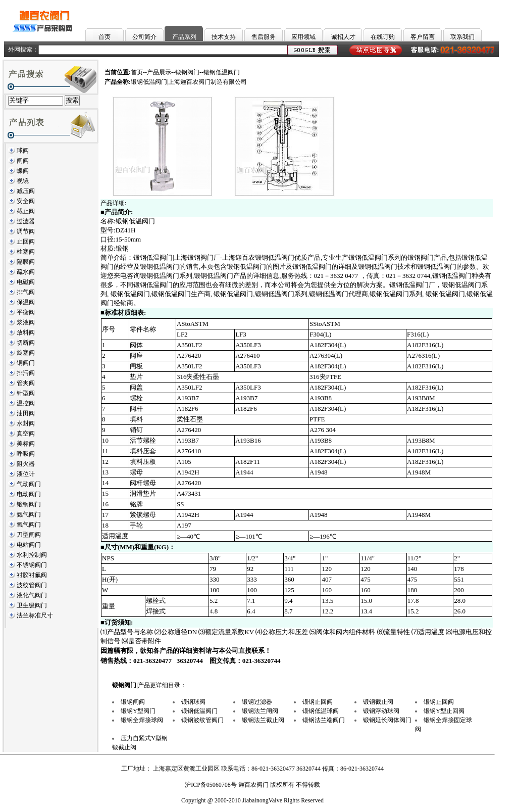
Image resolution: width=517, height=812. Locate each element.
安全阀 (26, 201)
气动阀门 (29, 484)
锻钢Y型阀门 (138, 711)
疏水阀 (26, 272)
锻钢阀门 (29, 504)
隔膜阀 (26, 262)
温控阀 (26, 403)
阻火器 (26, 464)
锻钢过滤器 (257, 702)
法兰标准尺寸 (35, 615)
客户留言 (423, 37)
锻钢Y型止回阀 (444, 711)
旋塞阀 (26, 353)
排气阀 (26, 292)
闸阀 (23, 161)
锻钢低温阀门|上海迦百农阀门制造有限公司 (189, 82)
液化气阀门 (32, 595)
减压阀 (26, 191)
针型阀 (26, 393)
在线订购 (383, 37)
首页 (105, 37)
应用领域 (303, 37)
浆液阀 (26, 322)
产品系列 (184, 37)
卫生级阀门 (32, 605)
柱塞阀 (26, 252)
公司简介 (144, 37)
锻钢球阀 (193, 702)
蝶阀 (23, 171)
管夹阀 (26, 383)
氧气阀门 (29, 524)
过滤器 (26, 221)
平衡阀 (26, 312)
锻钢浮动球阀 (381, 711)
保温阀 (26, 302)
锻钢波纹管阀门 (202, 720)
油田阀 (26, 413)
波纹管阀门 (32, 585)
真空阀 (26, 434)
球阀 (23, 151)
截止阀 (26, 211)
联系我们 (462, 37)
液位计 (26, 474)
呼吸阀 (26, 454)
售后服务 (264, 37)
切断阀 (26, 343)
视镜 (23, 181)
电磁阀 (26, 282)
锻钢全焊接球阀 (142, 720)
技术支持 (224, 37)
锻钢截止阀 (378, 702)
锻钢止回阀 (318, 702)
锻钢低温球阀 (321, 711)
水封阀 (26, 423)
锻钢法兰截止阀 (263, 720)
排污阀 (26, 373)
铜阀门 (26, 363)
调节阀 (26, 231)
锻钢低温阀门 (199, 711)
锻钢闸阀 (133, 702)
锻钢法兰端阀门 (324, 720)
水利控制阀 (32, 555)
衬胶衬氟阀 (32, 575)
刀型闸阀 (29, 535)
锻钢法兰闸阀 (260, 711)
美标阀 (26, 444)
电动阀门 (29, 494)
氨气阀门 (29, 514)
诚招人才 (343, 37)
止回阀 (26, 242)
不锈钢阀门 (32, 565)
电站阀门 (29, 545)
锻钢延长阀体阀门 (387, 720)
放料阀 (26, 332)
